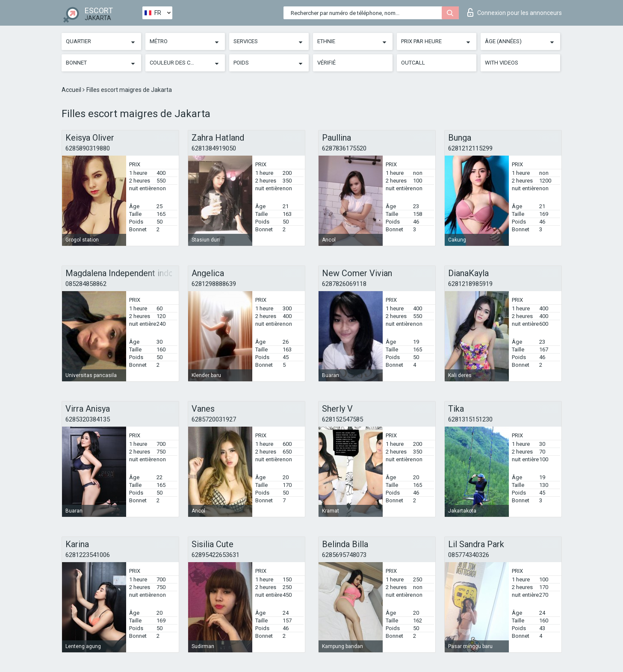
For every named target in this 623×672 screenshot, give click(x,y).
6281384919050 (214, 148)
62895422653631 (216, 555)
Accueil (72, 90)
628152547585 (343, 419)
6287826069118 (344, 284)
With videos (502, 63)
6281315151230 (470, 419)
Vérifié (326, 63)
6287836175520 (344, 148)
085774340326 (469, 555)
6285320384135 (88, 419)
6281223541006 (88, 555)
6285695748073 (344, 555)
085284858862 (86, 284)
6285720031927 (214, 419)
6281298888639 (214, 284)
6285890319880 (88, 148)
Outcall (413, 63)
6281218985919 (470, 284)
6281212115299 (470, 148)
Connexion (515, 12)
